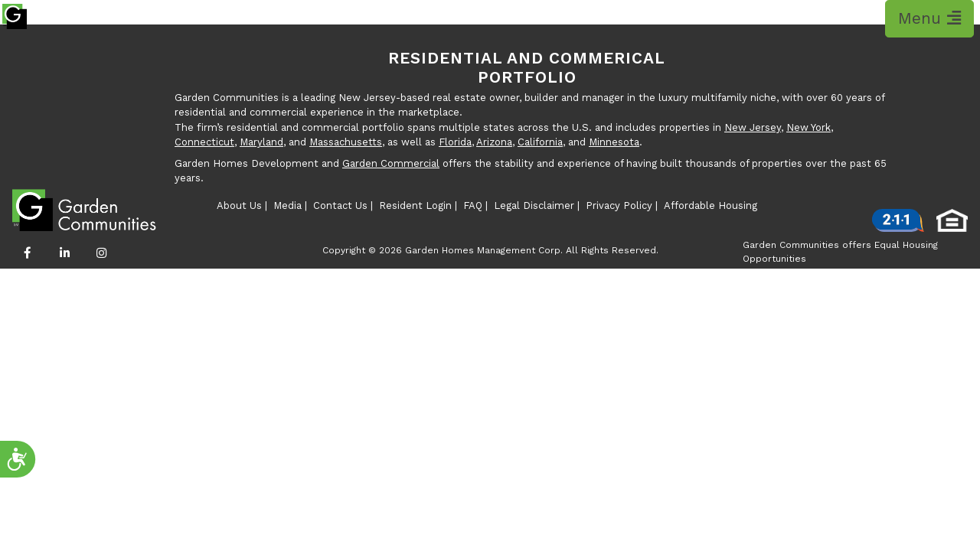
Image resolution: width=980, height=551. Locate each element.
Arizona (494, 142)
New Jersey (753, 127)
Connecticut (204, 142)
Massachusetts (346, 142)
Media (287, 205)
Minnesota (614, 142)
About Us (239, 205)
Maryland (261, 142)
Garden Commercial (391, 163)
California (540, 142)
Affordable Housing (710, 205)
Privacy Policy (619, 205)
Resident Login (415, 205)
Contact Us (340, 205)
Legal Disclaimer (534, 205)
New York (808, 127)
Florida (455, 142)
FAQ (473, 205)
